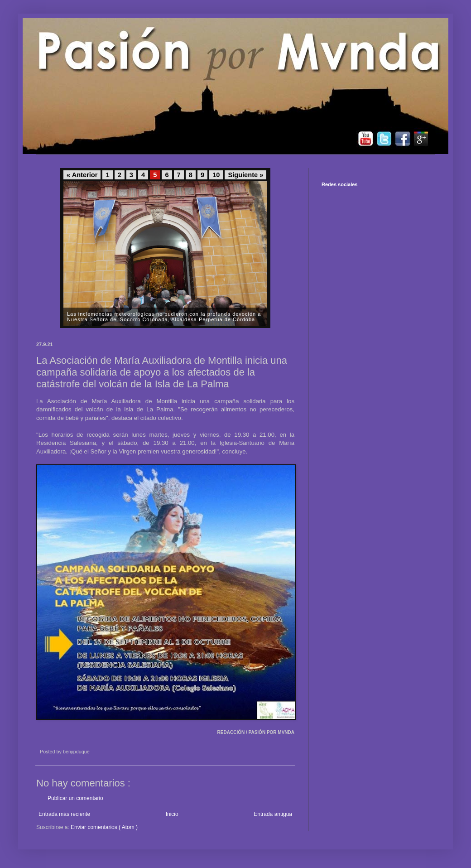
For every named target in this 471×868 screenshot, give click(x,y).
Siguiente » (245, 175)
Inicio (172, 814)
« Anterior (82, 175)
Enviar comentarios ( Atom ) (104, 827)
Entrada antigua (273, 814)
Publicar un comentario (75, 798)
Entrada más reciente (64, 814)
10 (216, 175)
